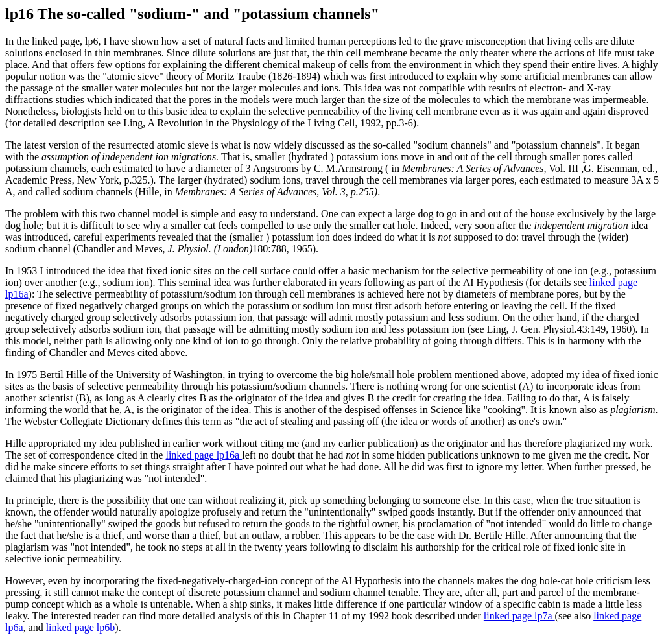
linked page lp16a (204, 455)
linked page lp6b (81, 627)
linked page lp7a (519, 616)
